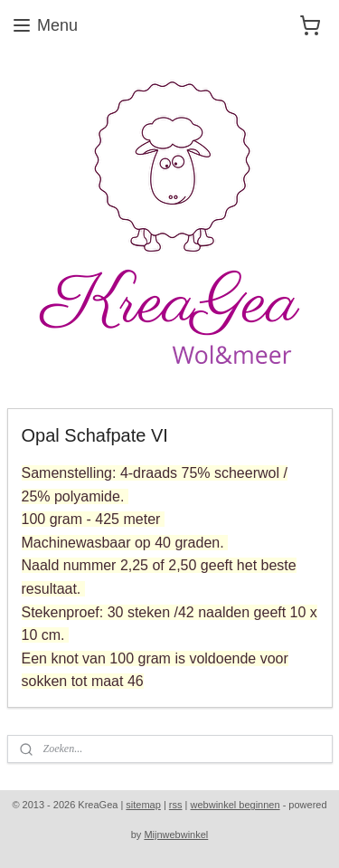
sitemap (143, 805)
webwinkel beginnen (235, 805)
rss (176, 805)
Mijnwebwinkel (176, 835)
